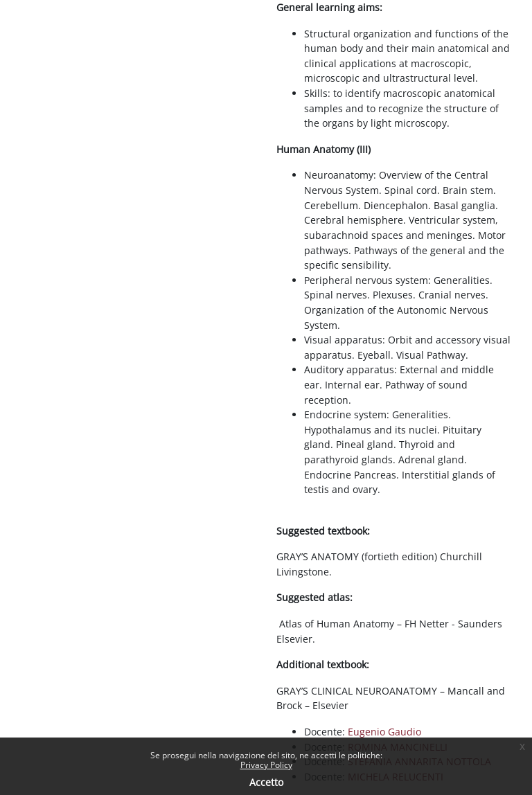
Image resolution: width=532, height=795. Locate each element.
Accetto (266, 782)
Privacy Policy (266, 765)
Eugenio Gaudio (384, 732)
